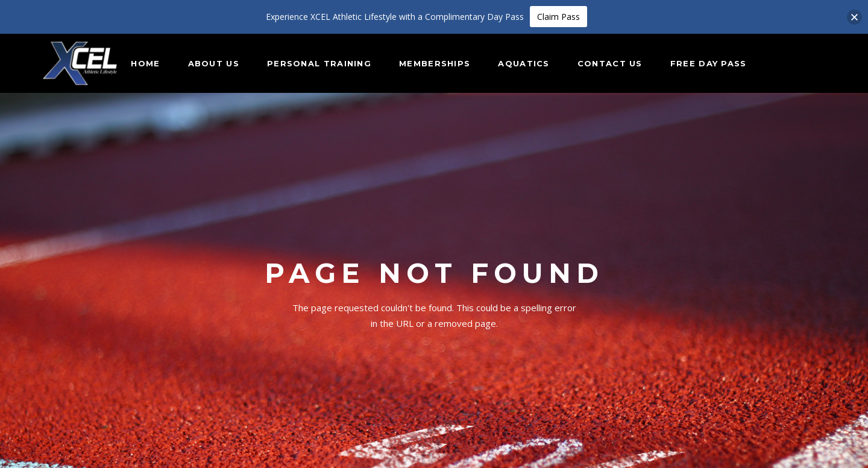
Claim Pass (558, 17)
